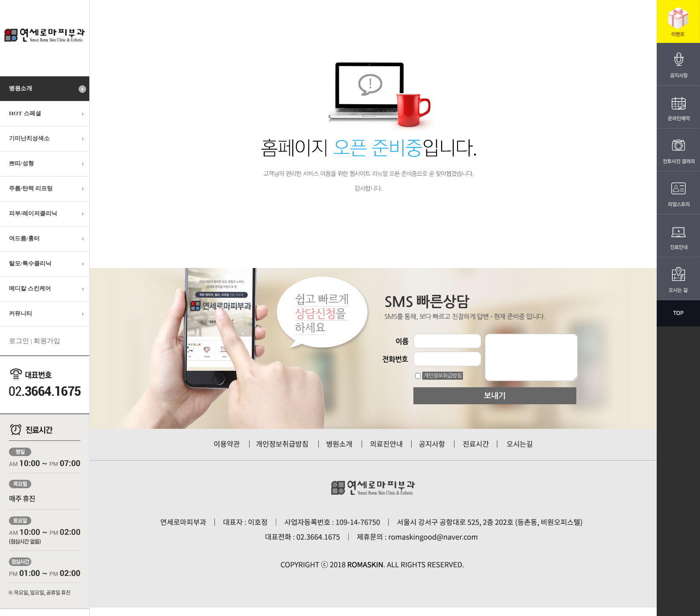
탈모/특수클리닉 (48, 264)
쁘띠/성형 (48, 163)
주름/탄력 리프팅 (48, 189)
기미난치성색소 (48, 138)
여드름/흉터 (48, 239)
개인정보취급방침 (443, 376)
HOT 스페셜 (48, 113)
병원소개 (48, 89)
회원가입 (47, 341)
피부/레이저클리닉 (48, 214)
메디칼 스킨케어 (48, 289)
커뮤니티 (48, 314)
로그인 (19, 341)
